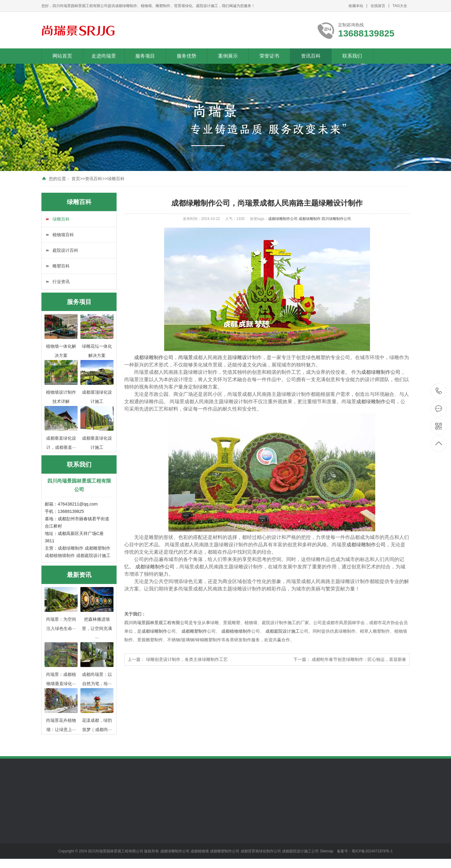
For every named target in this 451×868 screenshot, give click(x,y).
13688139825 (439, 391)
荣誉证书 (269, 56)
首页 (76, 179)
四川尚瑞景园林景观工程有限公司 (156, 623)
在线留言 (378, 6)
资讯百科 (311, 56)
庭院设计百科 (65, 250)
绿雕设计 (242, 357)
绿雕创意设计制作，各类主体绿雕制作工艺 (187, 659)
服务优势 (187, 56)
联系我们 (352, 56)
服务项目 (145, 56)
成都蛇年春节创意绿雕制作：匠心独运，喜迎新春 (359, 659)
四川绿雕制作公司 (336, 219)
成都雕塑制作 (98, 548)
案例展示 (228, 56)
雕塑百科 (61, 266)
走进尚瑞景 (104, 56)
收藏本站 (356, 6)
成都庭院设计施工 (93, 555)
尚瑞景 (186, 357)
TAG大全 (400, 6)
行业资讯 (61, 282)
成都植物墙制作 (60, 555)
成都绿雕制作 (71, 548)
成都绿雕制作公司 (283, 219)
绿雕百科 (116, 179)
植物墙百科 (63, 235)
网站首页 (62, 56)
